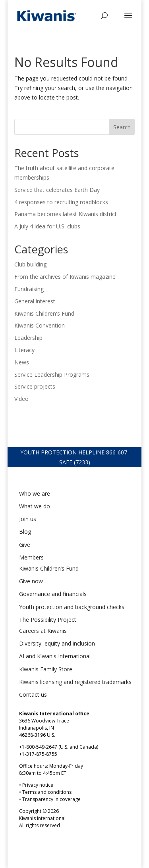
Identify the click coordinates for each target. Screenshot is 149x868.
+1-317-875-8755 (38, 754)
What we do (35, 506)
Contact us (33, 695)
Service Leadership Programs (52, 375)
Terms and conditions (47, 792)
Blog (25, 532)
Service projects (35, 386)
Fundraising (29, 289)
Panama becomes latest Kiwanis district (66, 214)
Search (122, 127)
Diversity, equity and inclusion (57, 643)
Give (25, 545)
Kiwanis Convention (40, 325)
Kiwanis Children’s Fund (49, 568)
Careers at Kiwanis (43, 631)
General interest (35, 301)
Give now (31, 581)
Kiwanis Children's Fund (44, 313)
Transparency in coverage (51, 799)
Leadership (28, 338)
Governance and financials (53, 594)
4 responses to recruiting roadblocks (61, 202)
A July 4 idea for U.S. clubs (47, 226)
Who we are (35, 493)
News (22, 362)
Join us (28, 519)
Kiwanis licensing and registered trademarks (75, 682)
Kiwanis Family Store (46, 669)
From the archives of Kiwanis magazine (65, 277)
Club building (30, 264)
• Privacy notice (36, 785)
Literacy (24, 350)
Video (21, 399)
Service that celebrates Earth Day (57, 190)
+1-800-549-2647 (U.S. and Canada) (59, 747)
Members (31, 557)
